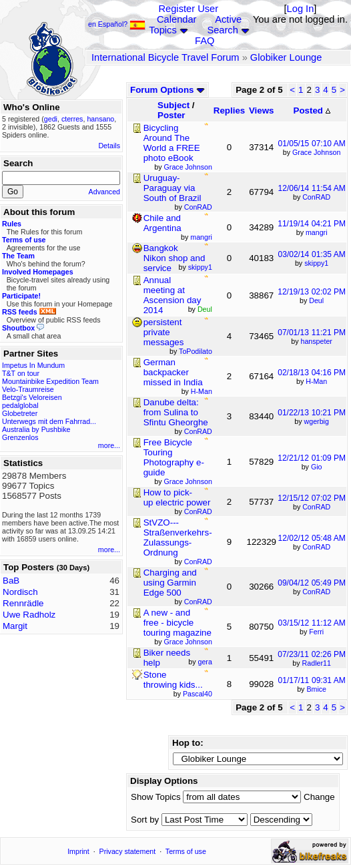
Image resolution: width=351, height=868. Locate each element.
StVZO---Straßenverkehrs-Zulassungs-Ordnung (178, 537)
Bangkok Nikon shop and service (174, 258)
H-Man (316, 381)
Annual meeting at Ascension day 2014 (172, 295)
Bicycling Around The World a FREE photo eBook (172, 143)
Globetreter (20, 413)
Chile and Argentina (162, 223)
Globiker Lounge (286, 57)
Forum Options (167, 90)
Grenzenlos (20, 437)
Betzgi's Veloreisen (32, 397)
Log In (301, 9)
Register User (188, 9)
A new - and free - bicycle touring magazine (178, 623)
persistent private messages (164, 332)
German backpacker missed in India (173, 372)
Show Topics (156, 797)
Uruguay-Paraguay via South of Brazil (172, 188)
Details (109, 146)
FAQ (205, 41)
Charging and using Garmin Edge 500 (170, 583)
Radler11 (317, 663)
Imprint (78, 851)
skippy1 (316, 263)
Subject (173, 105)
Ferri (316, 632)
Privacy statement (128, 851)
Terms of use (186, 851)
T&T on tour (21, 373)
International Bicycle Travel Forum (165, 57)
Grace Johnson (316, 152)
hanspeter (317, 341)
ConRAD (316, 197)
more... (109, 445)
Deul (316, 300)
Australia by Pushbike (36, 429)
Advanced (104, 192)
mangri (317, 232)
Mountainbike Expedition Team (50, 381)
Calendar (177, 19)
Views (262, 111)
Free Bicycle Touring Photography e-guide (174, 457)
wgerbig (317, 421)
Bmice (316, 689)
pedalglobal (20, 405)
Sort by (145, 820)
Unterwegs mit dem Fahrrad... (49, 421)
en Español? (117, 24)
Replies (229, 111)
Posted (312, 111)
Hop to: (188, 743)
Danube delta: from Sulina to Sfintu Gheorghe (176, 412)
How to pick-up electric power (177, 497)
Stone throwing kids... (173, 680)
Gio (317, 467)
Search (222, 30)
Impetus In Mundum (33, 365)
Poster (171, 115)
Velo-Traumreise (28, 389)
